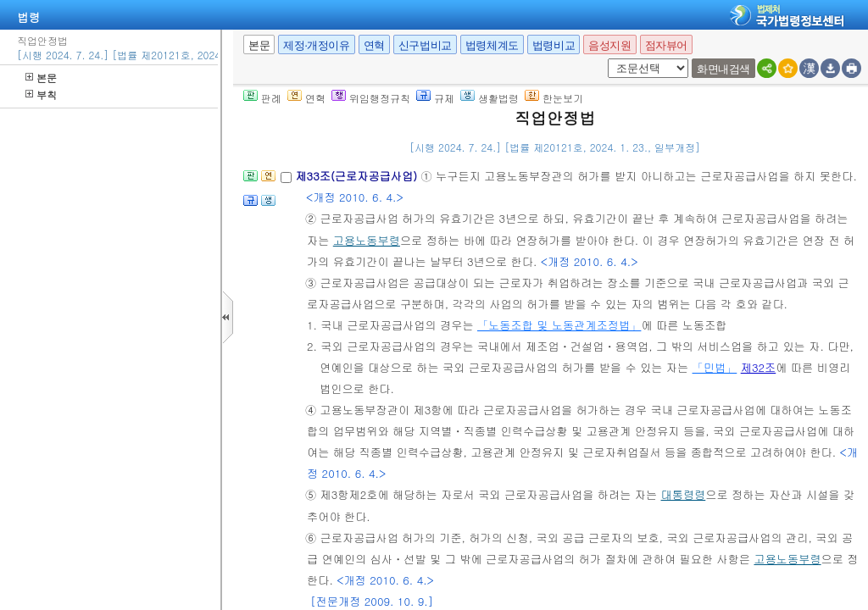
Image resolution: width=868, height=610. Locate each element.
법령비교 (554, 45)
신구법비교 (425, 45)
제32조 (759, 367)
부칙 (41, 94)
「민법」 (715, 367)
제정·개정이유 (316, 45)
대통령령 (684, 494)
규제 (435, 98)
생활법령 (490, 98)
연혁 (374, 45)
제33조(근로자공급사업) (358, 176)
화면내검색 (723, 69)
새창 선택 (605, 59)
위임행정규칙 (371, 98)
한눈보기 (554, 98)
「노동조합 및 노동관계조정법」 (559, 325)
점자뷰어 (666, 45)
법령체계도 (492, 45)
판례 (262, 98)
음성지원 (609, 45)
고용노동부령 (367, 240)
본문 (41, 78)
